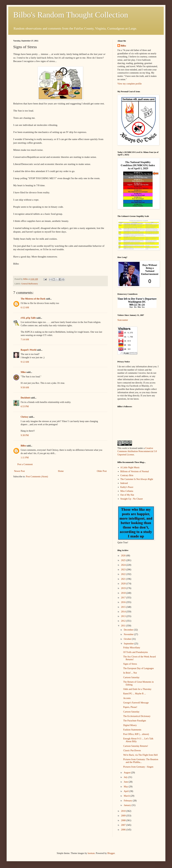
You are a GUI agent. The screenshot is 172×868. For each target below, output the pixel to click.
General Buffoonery (30, 284)
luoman (91, 853)
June (126, 782)
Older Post (102, 471)
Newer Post (19, 471)
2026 (124, 556)
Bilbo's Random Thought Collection (71, 15)
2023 (124, 570)
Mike (23, 372)
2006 (124, 830)
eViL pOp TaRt (28, 318)
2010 (124, 811)
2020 (124, 584)
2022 (124, 574)
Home (61, 471)
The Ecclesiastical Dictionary (137, 716)
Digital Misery (130, 725)
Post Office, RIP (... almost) (136, 734)
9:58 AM (25, 387)
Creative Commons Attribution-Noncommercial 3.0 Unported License (137, 451)
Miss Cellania (127, 491)
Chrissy (24, 417)
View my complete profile (130, 84)
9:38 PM (25, 435)
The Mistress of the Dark (33, 299)
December (129, 630)
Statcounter (123, 320)
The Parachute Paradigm (135, 721)
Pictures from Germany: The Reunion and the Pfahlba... (141, 761)
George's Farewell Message (136, 703)
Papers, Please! (130, 707)
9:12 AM (25, 362)
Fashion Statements (132, 730)
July (126, 777)
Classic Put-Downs (132, 750)
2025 (124, 560)
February (128, 801)
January (128, 805)
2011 (124, 626)
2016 (124, 602)
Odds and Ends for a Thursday (137, 689)
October (128, 639)
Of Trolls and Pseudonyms (136, 652)
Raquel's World (28, 350)
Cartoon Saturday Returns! (136, 746)
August (127, 773)
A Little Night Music (130, 467)
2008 (124, 820)
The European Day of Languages (139, 668)
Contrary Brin (127, 475)
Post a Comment (25, 464)
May (126, 787)
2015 (124, 607)
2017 (124, 598)
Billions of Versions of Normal (135, 471)
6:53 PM (25, 406)
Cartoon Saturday (131, 677)
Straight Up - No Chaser (132, 499)
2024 (124, 565)
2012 (124, 621)
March (127, 796)
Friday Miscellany (132, 648)
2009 (124, 816)
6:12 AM (25, 308)
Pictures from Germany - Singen (138, 767)
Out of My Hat (127, 495)
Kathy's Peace (127, 487)
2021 (124, 579)
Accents (127, 698)
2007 (124, 825)
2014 (124, 612)
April (126, 791)
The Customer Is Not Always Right (137, 479)
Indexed (124, 483)
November (129, 634)
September (129, 644)
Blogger (111, 853)
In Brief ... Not (130, 673)
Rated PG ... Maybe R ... (135, 694)
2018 (124, 593)
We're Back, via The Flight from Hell (140, 755)
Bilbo (23, 446)
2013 (124, 616)
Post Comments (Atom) (37, 477)
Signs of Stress (130, 664)
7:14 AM (25, 339)
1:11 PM (25, 458)
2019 (124, 588)
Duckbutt (25, 398)
